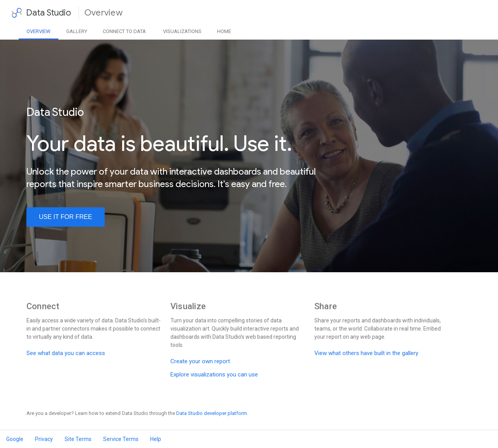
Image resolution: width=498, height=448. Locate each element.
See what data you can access (66, 353)
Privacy (44, 439)
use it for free (66, 217)
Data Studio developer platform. (212, 413)
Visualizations (182, 31)
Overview (39, 31)
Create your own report (200, 361)
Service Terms (121, 439)
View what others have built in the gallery (366, 353)
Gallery (77, 31)
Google (15, 439)
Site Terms (78, 439)
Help (156, 439)
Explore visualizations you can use (214, 374)
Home (224, 31)
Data (124, 31)
